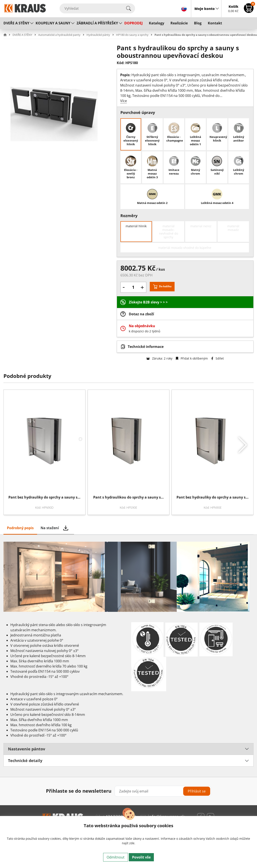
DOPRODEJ (133, 23)
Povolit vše (141, 857)
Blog (198, 23)
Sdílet (218, 358)
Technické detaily (25, 761)
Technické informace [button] (146, 347)
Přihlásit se (197, 791)
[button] (8, 35)
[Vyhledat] (97, 8)
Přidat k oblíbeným (192, 358)
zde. (132, 843)
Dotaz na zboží (141, 314)
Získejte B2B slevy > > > (148, 302)
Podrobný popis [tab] (20, 528)
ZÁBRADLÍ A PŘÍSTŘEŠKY (97, 23)
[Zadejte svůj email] (163, 791)
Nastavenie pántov (27, 749)
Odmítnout (116, 857)
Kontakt (215, 23)
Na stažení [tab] (50, 528)
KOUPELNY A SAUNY (53, 23)
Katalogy (157, 23)
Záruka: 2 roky (159, 358)
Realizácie (179, 23)
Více (124, 101)
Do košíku (165, 286)
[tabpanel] (128, 656)
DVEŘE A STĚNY (16, 23)
